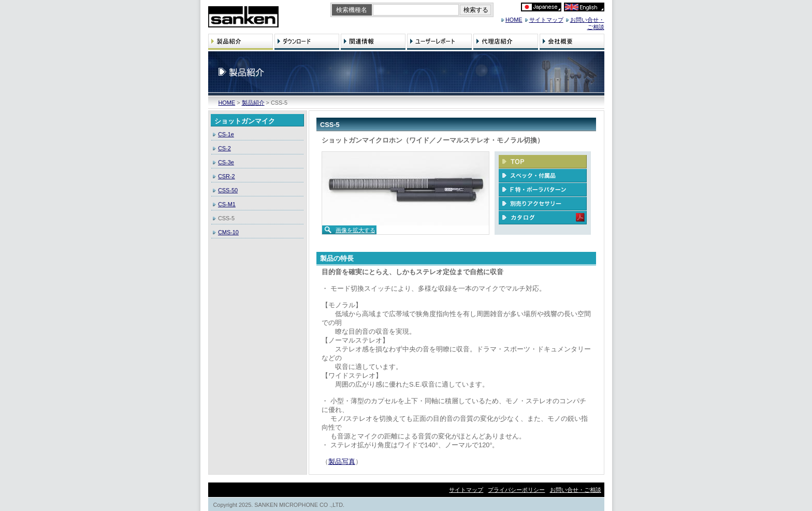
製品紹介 (253, 103)
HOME (514, 20)
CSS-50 (228, 190)
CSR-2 (227, 176)
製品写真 (342, 462)
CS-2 (224, 148)
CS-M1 (227, 204)
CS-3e (226, 162)
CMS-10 (228, 232)
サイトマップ (546, 20)
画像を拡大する (356, 230)
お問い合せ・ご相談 (576, 490)
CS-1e (226, 134)
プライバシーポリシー (516, 490)
